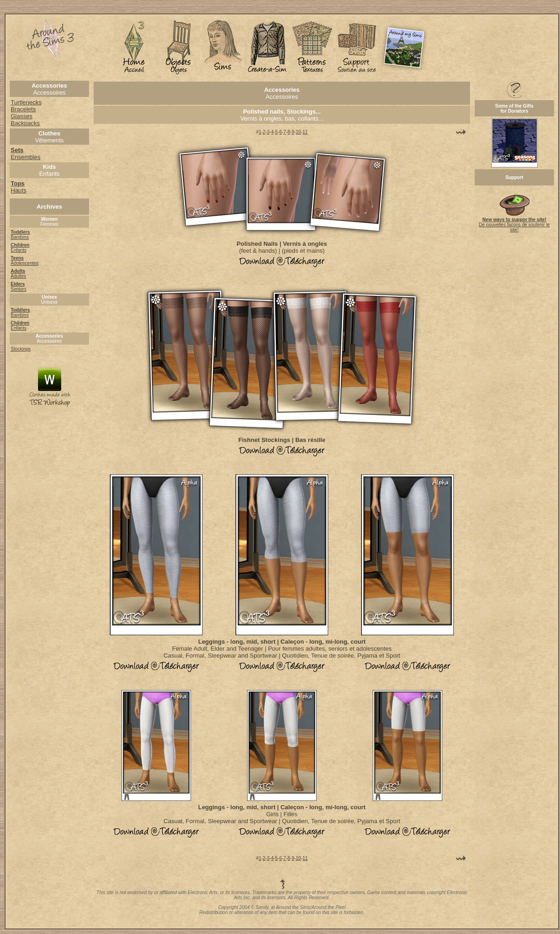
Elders (18, 284)
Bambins (20, 237)
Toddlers (20, 232)
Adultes (18, 276)
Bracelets (23, 109)
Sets (17, 150)
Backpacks (25, 123)
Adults (18, 271)
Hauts (19, 187)
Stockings (21, 349)
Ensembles (25, 157)
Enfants (19, 250)
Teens (17, 258)
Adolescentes (25, 263)
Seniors (19, 289)
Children (20, 245)
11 (305, 132)
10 (298, 132)
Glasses (22, 116)
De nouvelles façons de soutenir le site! (514, 223)
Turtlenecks (26, 102)
